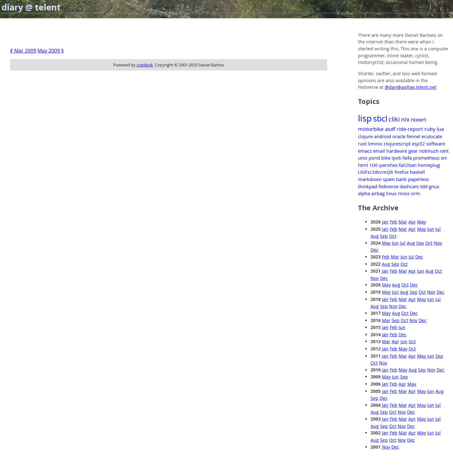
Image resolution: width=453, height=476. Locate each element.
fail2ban (408, 165)
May (422, 222)
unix (363, 158)
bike (386, 158)
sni (444, 158)
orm (415, 193)
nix (405, 119)
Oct (393, 236)
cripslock (145, 65)
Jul (438, 229)
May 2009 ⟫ (51, 51)
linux (391, 193)
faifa (407, 158)
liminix (375, 144)
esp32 (418, 144)
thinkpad (368, 186)
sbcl (380, 119)
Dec (375, 250)
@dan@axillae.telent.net (411, 87)
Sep (384, 236)
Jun (431, 229)
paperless (418, 179)
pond (374, 158)
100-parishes (383, 165)
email (379, 151)
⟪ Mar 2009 (23, 51)
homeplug (429, 165)
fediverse (388, 186)
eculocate (432, 136)
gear (413, 151)
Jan (385, 222)
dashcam (409, 186)
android (383, 136)
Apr (412, 222)
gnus (434, 186)
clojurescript (397, 144)
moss (404, 193)
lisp (365, 118)
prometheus (426, 158)
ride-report (410, 129)
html (363, 165)
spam (389, 179)
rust (362, 144)
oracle (399, 136)
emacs (365, 151)
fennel (414, 136)
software (436, 144)
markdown (370, 179)
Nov (438, 243)
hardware (397, 151)
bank (401, 179)
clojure (365, 136)
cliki (394, 119)
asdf (390, 129)
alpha (364, 193)
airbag (378, 193)
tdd (424, 186)
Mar (403, 222)
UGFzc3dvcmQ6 (376, 172)
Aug (375, 236)
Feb (394, 222)
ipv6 (396, 158)
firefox (402, 172)
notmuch (429, 151)
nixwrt (419, 119)
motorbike (371, 129)
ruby (430, 129)
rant (444, 151)
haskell (417, 172)
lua (440, 129)
